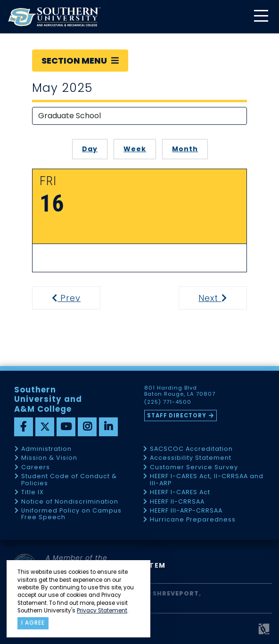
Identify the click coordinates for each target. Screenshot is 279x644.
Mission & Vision (49, 458)
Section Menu (80, 61)
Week (135, 149)
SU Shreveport (171, 593)
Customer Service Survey (194, 468)
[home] (54, 17)
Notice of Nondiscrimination (70, 502)
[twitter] (45, 427)
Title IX (33, 493)
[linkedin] (108, 427)
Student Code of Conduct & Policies (69, 480)
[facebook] (24, 427)
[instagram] (87, 427)
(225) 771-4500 (168, 402)
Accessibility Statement (191, 458)
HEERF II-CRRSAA (177, 502)
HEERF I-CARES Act (180, 493)
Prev (72, 298)
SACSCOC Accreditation (191, 449)
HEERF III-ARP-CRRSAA (186, 511)
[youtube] (66, 427)
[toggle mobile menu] (261, 17)
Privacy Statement (102, 611)
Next (222, 298)
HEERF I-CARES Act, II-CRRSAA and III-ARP (207, 480)
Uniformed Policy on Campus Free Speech (71, 514)
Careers (36, 468)
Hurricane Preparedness (193, 520)
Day (90, 149)
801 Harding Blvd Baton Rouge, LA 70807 (180, 391)
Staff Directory (177, 416)
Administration (46, 449)
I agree (33, 623)
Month (185, 149)
